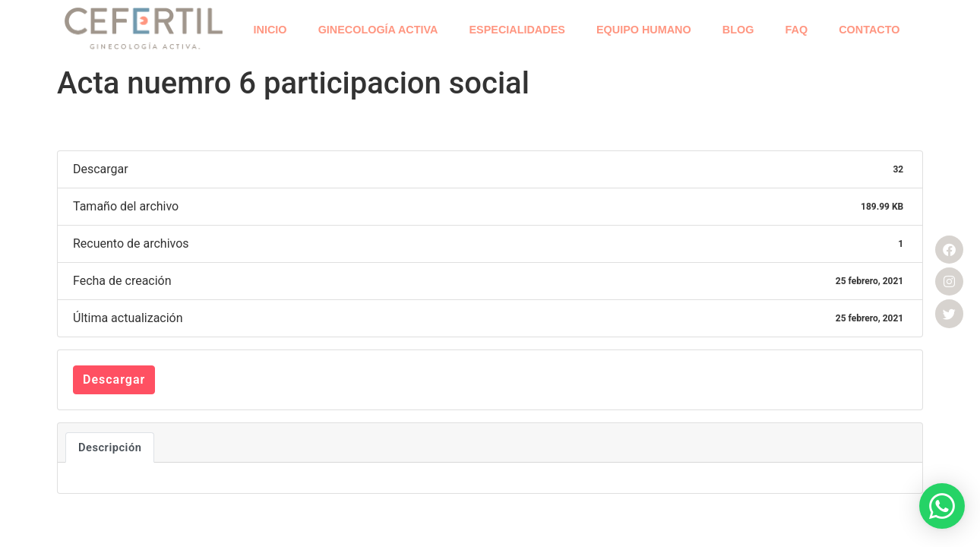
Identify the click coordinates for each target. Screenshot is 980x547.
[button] (942, 506)
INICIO (270, 30)
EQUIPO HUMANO (644, 30)
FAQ (797, 30)
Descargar (114, 379)
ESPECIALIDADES (517, 30)
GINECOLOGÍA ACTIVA (378, 30)
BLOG (738, 30)
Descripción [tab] (110, 447)
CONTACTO (869, 30)
